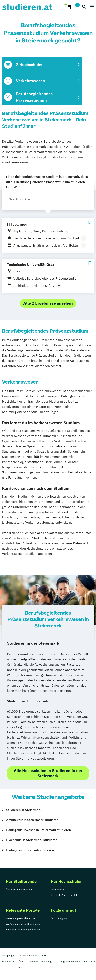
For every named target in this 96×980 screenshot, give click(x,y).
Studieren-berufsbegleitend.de (23, 930)
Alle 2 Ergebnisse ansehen (48, 303)
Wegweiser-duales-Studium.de (23, 924)
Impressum (8, 961)
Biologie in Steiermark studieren (30, 850)
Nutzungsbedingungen (68, 961)
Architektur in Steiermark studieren (32, 820)
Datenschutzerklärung (40, 961)
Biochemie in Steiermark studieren (32, 840)
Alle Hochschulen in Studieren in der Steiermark (48, 773)
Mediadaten (57, 889)
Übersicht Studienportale (20, 889)
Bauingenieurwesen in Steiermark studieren (39, 830)
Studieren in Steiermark (24, 810)
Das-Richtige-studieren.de (20, 918)
